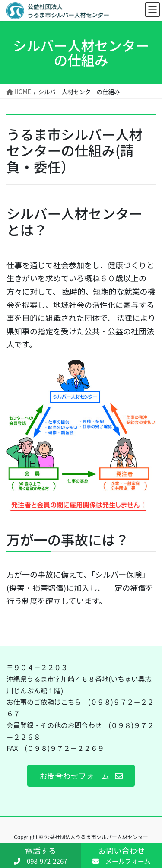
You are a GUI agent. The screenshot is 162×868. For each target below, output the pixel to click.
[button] (81, 776)
